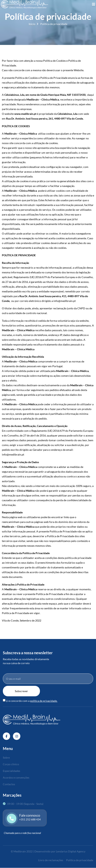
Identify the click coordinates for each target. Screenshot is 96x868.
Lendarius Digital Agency (71, 851)
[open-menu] (94, 4)
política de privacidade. (44, 701)
